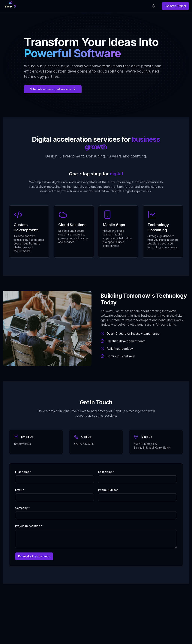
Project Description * (29, 526)
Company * (22, 508)
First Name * (23, 472)
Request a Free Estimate (34, 556)
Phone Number (108, 490)
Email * (20, 490)
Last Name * (106, 472)
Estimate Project (175, 6)
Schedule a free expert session (53, 89)
